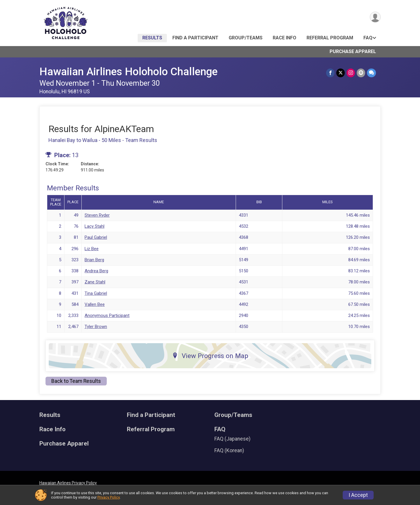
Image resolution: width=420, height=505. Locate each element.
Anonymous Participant (107, 315)
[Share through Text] (371, 73)
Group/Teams (246, 38)
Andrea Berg (96, 271)
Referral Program (330, 38)
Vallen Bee (95, 304)
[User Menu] (375, 17)
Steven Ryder (97, 215)
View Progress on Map (210, 356)
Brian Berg (94, 260)
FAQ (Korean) (229, 450)
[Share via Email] (361, 73)
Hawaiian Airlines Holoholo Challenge (128, 72)
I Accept (358, 495)
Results (152, 38)
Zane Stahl (95, 282)
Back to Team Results (76, 381)
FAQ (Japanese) (232, 439)
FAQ (368, 38)
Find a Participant (195, 38)
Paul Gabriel (96, 237)
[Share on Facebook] (330, 73)
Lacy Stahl (94, 226)
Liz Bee (92, 249)
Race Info (285, 38)
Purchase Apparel (353, 51)
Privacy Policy (108, 497)
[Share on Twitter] (341, 73)
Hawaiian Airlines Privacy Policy (68, 483)
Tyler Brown (96, 327)
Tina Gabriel (96, 293)
